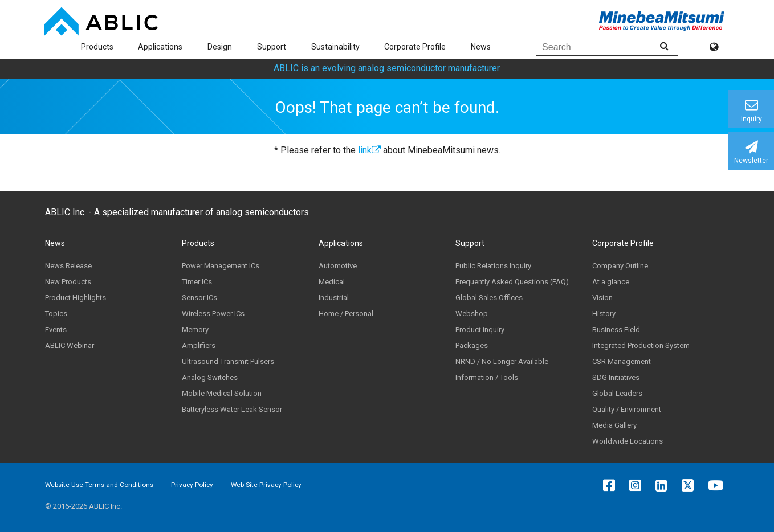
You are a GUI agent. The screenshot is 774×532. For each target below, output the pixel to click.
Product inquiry (480, 330)
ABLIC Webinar (70, 345)
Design (220, 47)
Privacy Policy (192, 485)
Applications (160, 47)
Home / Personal (346, 314)
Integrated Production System (641, 345)
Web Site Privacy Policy (266, 485)
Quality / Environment (627, 409)
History (604, 314)
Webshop (472, 314)
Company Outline (620, 266)
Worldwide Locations (628, 441)
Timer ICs (197, 282)
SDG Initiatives (616, 377)
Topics (56, 314)
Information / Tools (487, 377)
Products (97, 47)
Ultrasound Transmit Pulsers (228, 361)
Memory (195, 330)
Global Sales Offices (489, 298)
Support (272, 47)
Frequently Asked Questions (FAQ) (512, 282)
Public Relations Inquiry (493, 266)
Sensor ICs (199, 298)
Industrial (334, 298)
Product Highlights (76, 298)
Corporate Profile (415, 47)
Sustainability (335, 47)
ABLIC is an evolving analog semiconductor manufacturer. (387, 68)
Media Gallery (614, 425)
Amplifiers (199, 345)
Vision (602, 298)
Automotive (338, 266)
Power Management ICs (221, 266)
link (369, 150)
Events (56, 330)
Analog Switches (210, 377)
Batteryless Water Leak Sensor (232, 409)
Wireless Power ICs (213, 314)
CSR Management (622, 361)
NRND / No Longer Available (502, 361)
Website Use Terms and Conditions (99, 485)
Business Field (616, 330)
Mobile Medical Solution (222, 393)
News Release (68, 266)
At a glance (611, 282)
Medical (332, 282)
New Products (68, 282)
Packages (472, 345)
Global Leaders (617, 393)
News (481, 47)
